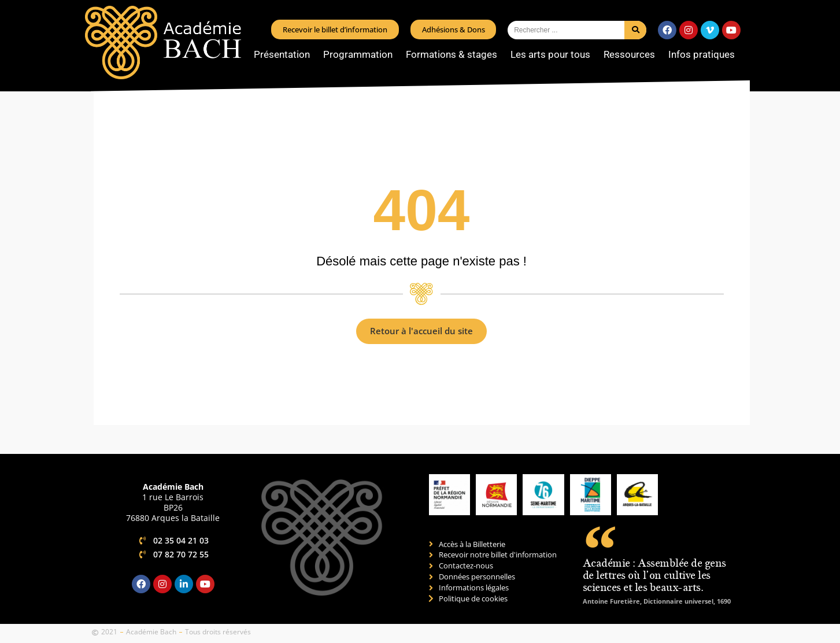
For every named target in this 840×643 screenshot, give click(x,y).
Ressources (632, 54)
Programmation (361, 54)
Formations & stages (454, 54)
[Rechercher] (635, 30)
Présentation (285, 54)
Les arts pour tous (553, 54)
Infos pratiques (704, 54)
